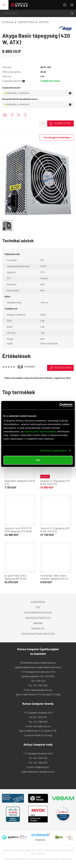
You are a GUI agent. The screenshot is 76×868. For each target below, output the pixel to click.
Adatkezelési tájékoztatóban (40, 432)
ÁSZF (38, 607)
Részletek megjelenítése (54, 451)
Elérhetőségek (38, 602)
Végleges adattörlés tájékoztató (38, 634)
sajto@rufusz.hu (47, 772)
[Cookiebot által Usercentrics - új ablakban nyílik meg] (59, 405)
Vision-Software (32, 859)
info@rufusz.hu (41, 767)
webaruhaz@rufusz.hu (41, 690)
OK (38, 460)
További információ (50, 81)
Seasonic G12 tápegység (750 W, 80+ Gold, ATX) (55, 482)
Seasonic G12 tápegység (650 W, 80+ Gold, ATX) (55, 530)
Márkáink (38, 623)
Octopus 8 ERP (51, 859)
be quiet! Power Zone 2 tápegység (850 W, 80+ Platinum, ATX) (16, 579)
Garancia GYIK (38, 629)
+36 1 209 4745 (40, 717)
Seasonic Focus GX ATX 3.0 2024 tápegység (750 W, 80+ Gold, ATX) (18, 531)
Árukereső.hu (40, 840)
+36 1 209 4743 (40, 758)
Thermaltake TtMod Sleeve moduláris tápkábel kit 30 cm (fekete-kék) (54, 579)
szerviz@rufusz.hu (41, 726)
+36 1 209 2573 (38, 681)
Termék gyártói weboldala (56, 138)
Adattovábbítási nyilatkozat (38, 613)
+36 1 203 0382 (47, 676)
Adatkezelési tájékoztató (38, 618)
